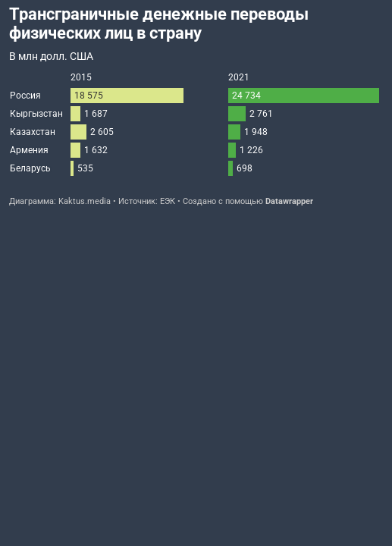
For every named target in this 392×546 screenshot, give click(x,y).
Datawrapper (289, 201)
